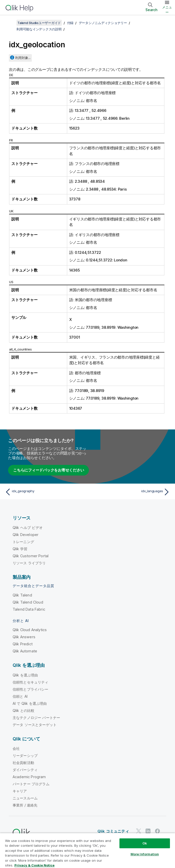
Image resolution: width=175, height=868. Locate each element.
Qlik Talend (22, 595)
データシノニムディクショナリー (103, 23)
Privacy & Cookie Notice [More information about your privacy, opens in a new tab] (34, 865)
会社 (16, 748)
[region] (87, 850)
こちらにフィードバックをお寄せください (48, 470)
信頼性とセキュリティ (31, 682)
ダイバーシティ (25, 770)
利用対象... (23, 58)
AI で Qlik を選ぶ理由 (30, 703)
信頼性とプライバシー (31, 689)
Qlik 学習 (20, 549)
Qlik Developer (26, 535)
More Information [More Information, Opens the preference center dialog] (145, 854)
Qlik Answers (24, 637)
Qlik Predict (23, 644)
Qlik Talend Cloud (28, 602)
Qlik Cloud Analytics (30, 630)
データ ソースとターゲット (35, 725)
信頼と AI (20, 696)
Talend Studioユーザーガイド (39, 23)
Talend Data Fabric (29, 609)
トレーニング (23, 542)
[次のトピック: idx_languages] (130, 492)
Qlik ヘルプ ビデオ (28, 528)
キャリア (20, 791)
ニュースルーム (25, 798)
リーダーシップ (25, 756)
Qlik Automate (25, 651)
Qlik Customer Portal (31, 556)
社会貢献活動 (23, 763)
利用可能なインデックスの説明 (39, 29)
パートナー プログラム (31, 784)
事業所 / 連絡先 (25, 805)
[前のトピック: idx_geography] (45, 492)
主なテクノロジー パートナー (36, 718)
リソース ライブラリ (29, 563)
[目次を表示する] (10, 23)
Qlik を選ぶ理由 (25, 675)
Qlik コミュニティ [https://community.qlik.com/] (113, 831)
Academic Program (29, 777)
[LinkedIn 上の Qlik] (148, 831)
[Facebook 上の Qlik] (158, 831)
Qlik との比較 (23, 710)
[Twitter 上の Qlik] (139, 831)
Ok (145, 843)
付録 (70, 23)
